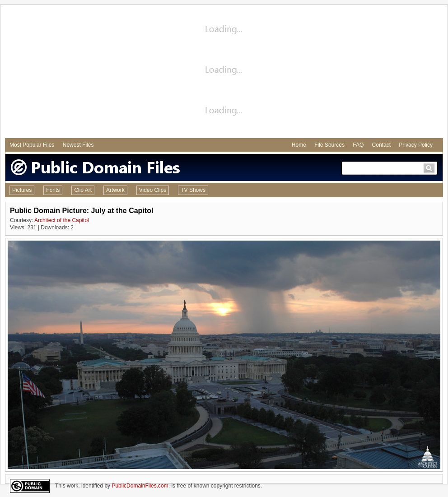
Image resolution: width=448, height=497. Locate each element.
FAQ (358, 145)
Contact (381, 145)
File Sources (329, 145)
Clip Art (83, 190)
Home (299, 145)
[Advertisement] (224, 73)
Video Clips (153, 190)
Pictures (22, 190)
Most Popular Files (32, 145)
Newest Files (78, 145)
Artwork (115, 190)
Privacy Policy (416, 145)
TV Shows (193, 190)
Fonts (53, 190)
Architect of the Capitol (62, 220)
